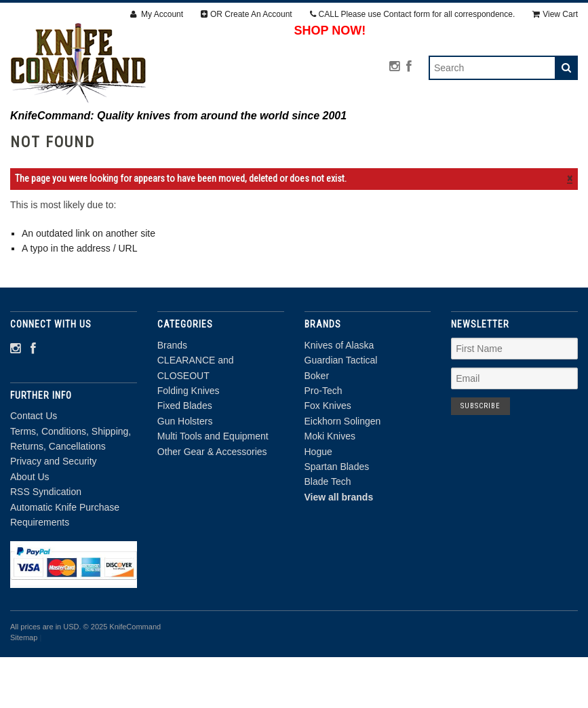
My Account (157, 14)
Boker (317, 427)
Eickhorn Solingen (343, 473)
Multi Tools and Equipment (215, 157)
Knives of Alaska (339, 397)
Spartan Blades (337, 518)
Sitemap (24, 689)
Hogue (318, 503)
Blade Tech (328, 533)
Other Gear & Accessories (377, 157)
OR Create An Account (247, 14)
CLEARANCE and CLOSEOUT (180, 142)
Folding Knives (308, 142)
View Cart (555, 14)
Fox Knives (328, 457)
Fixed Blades (406, 142)
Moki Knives (330, 488)
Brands (71, 142)
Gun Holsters (502, 142)
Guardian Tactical (341, 412)
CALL (413, 14)
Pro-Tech (324, 442)
